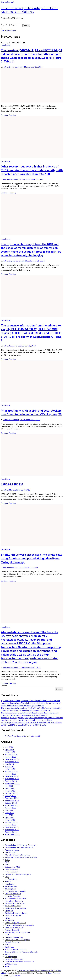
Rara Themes (54, 973)
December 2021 (12, 827)
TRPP (7, 954)
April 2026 (9, 750)
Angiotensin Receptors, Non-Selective (21, 857)
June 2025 (9, 764)
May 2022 (9, 815)
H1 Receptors (11, 879)
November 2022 (12, 801)
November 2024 (12, 779)
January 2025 (11, 774)
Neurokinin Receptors (14, 901)
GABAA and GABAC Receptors (18, 874)
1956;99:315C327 (12, 485)
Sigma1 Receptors (13, 942)
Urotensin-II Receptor (14, 959)
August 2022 (11, 808)
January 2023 (11, 796)
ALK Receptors (11, 852)
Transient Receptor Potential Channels (21, 952)
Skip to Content (7, 2)
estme (6, 67)
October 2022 (11, 803)
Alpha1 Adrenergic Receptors (17, 855)
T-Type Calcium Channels (16, 949)
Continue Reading (8, 115)
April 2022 (9, 818)
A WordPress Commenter (16, 736)
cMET (7, 860)
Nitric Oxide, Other (13, 906)
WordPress (16, 976)
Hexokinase (6, 45)
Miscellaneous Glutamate (16, 899)
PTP (7, 935)
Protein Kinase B (12, 930)
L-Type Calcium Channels (15, 891)
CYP (7, 865)
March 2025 (10, 769)
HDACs (8, 882)
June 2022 (9, 813)
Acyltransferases (12, 850)
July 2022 (9, 810)
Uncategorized (11, 957)
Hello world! (35, 736)
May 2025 (9, 767)
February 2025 (11, 771)
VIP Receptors (11, 964)
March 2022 (10, 820)
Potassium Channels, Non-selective (20, 925)
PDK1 (7, 918)
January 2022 (11, 825)
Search (4, 686)
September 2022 (12, 805)
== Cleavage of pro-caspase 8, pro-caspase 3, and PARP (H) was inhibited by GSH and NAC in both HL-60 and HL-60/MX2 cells (31, 724)
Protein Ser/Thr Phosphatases (18, 932)
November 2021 (12, 830)
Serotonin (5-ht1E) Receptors (17, 940)
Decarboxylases (11, 869)
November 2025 (12, 762)
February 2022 (11, 822)
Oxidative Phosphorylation (16, 913)
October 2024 (11, 781)
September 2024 (12, 784)
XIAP (7, 966)
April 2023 (9, 788)
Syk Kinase (9, 947)
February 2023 (11, 793)
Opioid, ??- (9, 911)
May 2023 (9, 786)
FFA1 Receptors (12, 872)
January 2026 (11, 757)
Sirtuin (8, 945)
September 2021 (12, 835)
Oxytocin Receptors (13, 916)
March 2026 (10, 752)
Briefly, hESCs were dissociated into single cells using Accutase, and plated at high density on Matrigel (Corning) (31, 558)
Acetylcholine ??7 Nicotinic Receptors (21, 845)
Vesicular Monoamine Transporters (19, 962)
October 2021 (11, 832)
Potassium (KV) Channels (15, 923)
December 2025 (12, 759)
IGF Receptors (11, 886)
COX (7, 862)
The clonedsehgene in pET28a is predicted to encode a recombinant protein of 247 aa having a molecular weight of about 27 (30, 714)
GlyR (7, 877)
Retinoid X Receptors (14, 937)
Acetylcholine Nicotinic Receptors (19, 848)
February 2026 (11, 755)
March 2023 (10, 791)
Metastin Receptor (13, 896)
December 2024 (12, 776)
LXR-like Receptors (13, 894)
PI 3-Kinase (10, 920)
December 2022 (12, 798)
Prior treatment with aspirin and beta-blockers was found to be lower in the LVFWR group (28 (31, 413)
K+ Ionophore (10, 889)
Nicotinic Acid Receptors (15, 903)
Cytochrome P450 (13, 867)
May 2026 (9, 747)
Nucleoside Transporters (15, 908)
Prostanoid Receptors (14, 928)
